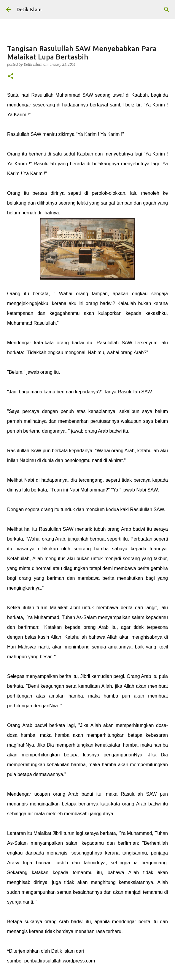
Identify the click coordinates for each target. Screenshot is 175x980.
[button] (11, 77)
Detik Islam (29, 10)
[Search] (167, 10)
